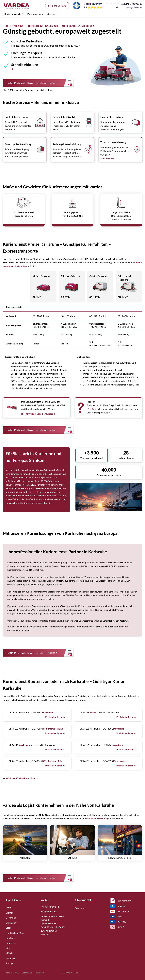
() (132, 4)
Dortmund (11, 918)
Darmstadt (119, 729)
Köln (8, 948)
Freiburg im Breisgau (52, 729)
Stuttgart (10, 963)
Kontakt (9, 973)
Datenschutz (27, 973)
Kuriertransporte (14, 14)
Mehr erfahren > (108, 158)
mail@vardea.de (134, 7)
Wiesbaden (48, 712)
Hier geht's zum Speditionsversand (38, 414)
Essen (8, 928)
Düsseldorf (11, 923)
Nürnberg (10, 958)
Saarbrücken (25, 745)
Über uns (53, 14)
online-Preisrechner (97, 818)
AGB (17, 973)
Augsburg (118, 745)
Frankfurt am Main (15, 933)
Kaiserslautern (121, 761)
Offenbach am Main (52, 761)
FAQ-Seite (92, 409)
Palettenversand (35, 14)
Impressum (40, 973)
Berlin (9, 908)
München (10, 953)
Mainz (93, 712)
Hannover (11, 943)
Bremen (9, 913)
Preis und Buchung (57, 6)
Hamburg (10, 938)
